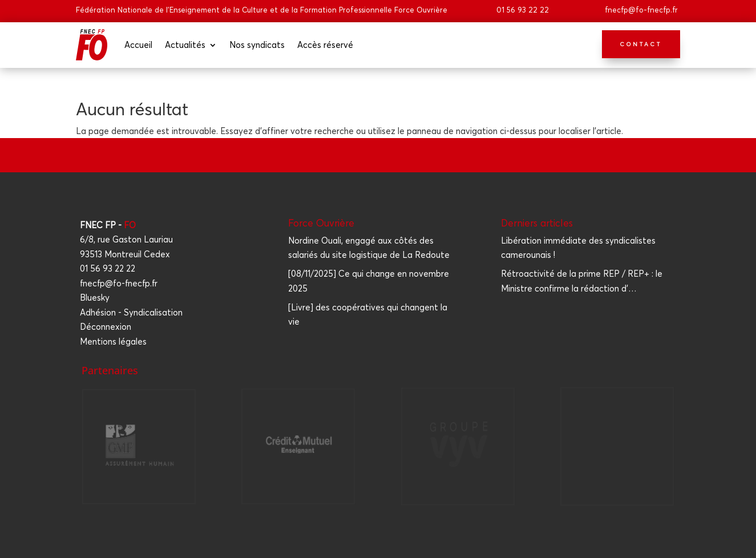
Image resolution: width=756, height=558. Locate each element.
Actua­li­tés (185, 45)
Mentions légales (113, 341)
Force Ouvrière (321, 223)
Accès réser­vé (325, 45)
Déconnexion (106, 327)
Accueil (138, 45)
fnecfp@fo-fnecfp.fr (641, 10)
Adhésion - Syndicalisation (131, 312)
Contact (641, 44)
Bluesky (95, 298)
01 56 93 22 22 (523, 10)
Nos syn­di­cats (257, 45)
